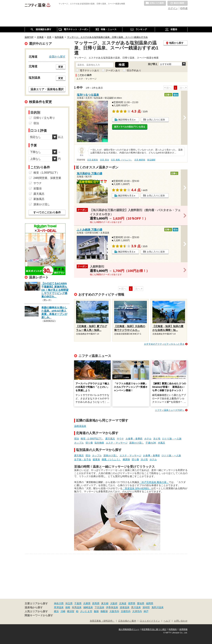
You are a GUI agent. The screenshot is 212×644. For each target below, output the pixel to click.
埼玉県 (69, 603)
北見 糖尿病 (140, 160)
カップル (79, 443)
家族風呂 (39, 199)
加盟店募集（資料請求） (102, 621)
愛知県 (141, 603)
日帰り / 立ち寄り (44, 118)
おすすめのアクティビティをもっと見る (164, 344)
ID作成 (184, 8)
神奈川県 (59, 603)
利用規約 (173, 629)
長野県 (132, 603)
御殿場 (104, 611)
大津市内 (137, 611)
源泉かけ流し (137, 443)
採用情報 (183, 629)
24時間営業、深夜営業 (47, 178)
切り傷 (89, 443)
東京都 (105, 603)
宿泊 (77, 439)
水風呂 (161, 443)
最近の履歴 (178, 3)
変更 (61, 67)
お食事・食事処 (134, 439)
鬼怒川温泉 (158, 607)
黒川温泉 (136, 607)
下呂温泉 (99, 607)
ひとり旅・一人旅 (172, 439)
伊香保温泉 (112, 607)
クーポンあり (113, 70)
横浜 (56, 611)
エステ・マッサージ (117, 443)
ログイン (173, 8)
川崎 (63, 611)
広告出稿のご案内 (127, 621)
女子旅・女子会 (83, 459)
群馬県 (96, 603)
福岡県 (150, 603)
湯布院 (146, 607)
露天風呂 (110, 439)
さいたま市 (86, 611)
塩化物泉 (99, 443)
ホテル (148, 439)
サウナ (120, 439)
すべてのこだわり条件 (47, 212)
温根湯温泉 (80, 426)
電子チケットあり (89, 70)
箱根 (68, 607)
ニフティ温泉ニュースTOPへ (170, 410)
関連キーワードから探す (39, 615)
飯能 (96, 611)
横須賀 (71, 611)
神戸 (146, 611)
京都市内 (126, 611)
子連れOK (151, 443)
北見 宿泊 (104, 160)
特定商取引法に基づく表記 (154, 629)
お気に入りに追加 (156, 120)
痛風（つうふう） (111, 459)
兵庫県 (87, 603)
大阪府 (114, 603)
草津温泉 (59, 607)
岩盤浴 (38, 188)
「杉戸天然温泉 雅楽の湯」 (154, 482)
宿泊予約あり (134, 70)
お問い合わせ (181, 621)
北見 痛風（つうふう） (121, 160)
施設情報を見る (126, 120)
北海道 (123, 603)
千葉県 (78, 603)
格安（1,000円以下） (92, 439)
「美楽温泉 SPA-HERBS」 (137, 488)
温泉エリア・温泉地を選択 (47, 89)
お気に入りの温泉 (155, 3)
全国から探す (57, 56)
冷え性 (157, 439)
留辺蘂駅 (151, 160)
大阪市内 (114, 611)
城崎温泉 (88, 607)
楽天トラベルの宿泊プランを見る (130, 127)
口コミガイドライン (150, 621)
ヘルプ (167, 621)
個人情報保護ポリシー (129, 629)
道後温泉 (125, 607)
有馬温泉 (77, 607)
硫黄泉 (96, 459)
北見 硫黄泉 (92, 160)
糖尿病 (126, 459)
